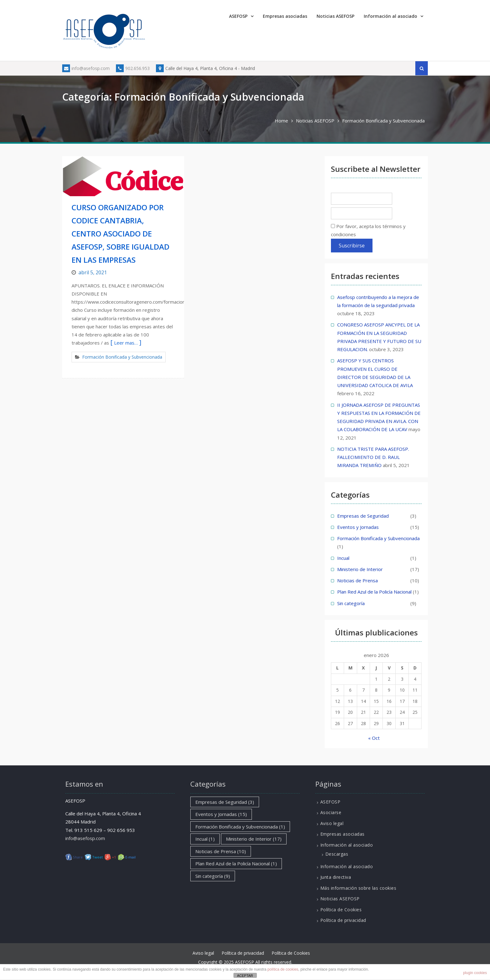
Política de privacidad (343, 920)
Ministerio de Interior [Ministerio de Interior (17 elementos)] (254, 839)
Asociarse (331, 812)
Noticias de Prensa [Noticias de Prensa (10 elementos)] (221, 851)
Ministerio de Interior (360, 569)
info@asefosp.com (86, 68)
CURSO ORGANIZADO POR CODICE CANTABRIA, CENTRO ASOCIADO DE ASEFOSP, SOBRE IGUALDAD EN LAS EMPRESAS (120, 234)
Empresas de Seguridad (363, 516)
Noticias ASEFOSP (335, 16)
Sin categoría (351, 603)
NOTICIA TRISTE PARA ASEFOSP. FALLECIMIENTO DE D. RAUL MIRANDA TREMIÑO (373, 457)
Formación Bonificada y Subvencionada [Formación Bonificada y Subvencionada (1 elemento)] (240, 827)
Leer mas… (126, 343)
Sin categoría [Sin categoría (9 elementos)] (213, 876)
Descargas (337, 854)
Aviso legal (332, 823)
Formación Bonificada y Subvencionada (122, 357)
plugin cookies (475, 973)
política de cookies (283, 969)
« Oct (374, 738)
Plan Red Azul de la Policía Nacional (374, 592)
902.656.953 (133, 68)
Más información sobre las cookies (358, 888)
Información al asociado (390, 16)
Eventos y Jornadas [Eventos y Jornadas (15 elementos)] (221, 814)
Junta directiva (336, 877)
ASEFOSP (238, 16)
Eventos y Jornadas (358, 527)
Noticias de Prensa (357, 580)
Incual (343, 558)
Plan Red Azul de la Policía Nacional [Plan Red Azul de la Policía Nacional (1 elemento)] (236, 863)
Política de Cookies (341, 910)
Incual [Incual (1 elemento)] (205, 839)
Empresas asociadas (285, 16)
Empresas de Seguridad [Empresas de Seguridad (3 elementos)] (225, 802)
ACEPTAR (245, 976)
